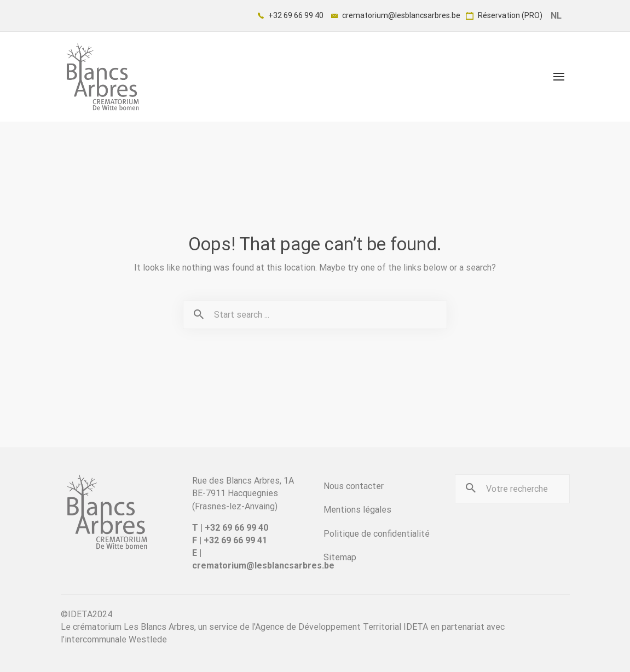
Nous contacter (354, 486)
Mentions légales (357, 510)
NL (556, 16)
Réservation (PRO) (504, 15)
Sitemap (340, 557)
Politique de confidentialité (377, 534)
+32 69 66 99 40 (291, 15)
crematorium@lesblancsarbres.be (396, 15)
